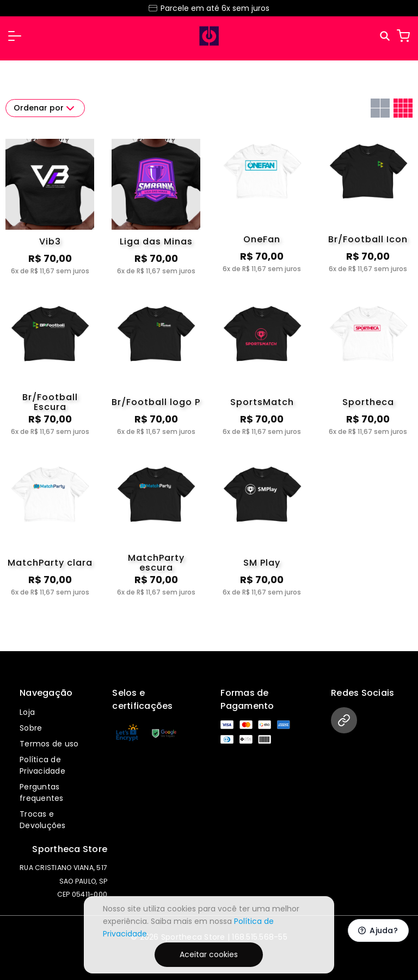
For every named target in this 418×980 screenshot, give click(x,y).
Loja (27, 712)
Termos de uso (49, 744)
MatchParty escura (156, 563)
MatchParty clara (50, 563)
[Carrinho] (403, 36)
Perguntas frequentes (42, 792)
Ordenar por (45, 108)
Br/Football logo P (156, 402)
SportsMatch (262, 402)
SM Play (262, 563)
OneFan (262, 239)
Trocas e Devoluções (43, 820)
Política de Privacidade (42, 765)
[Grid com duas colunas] (380, 108)
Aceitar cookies (209, 954)
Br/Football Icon (368, 239)
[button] (15, 36)
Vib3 (50, 241)
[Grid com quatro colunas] (403, 108)
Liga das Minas (156, 241)
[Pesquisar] (386, 36)
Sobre (31, 728)
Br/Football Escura (50, 402)
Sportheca (368, 402)
